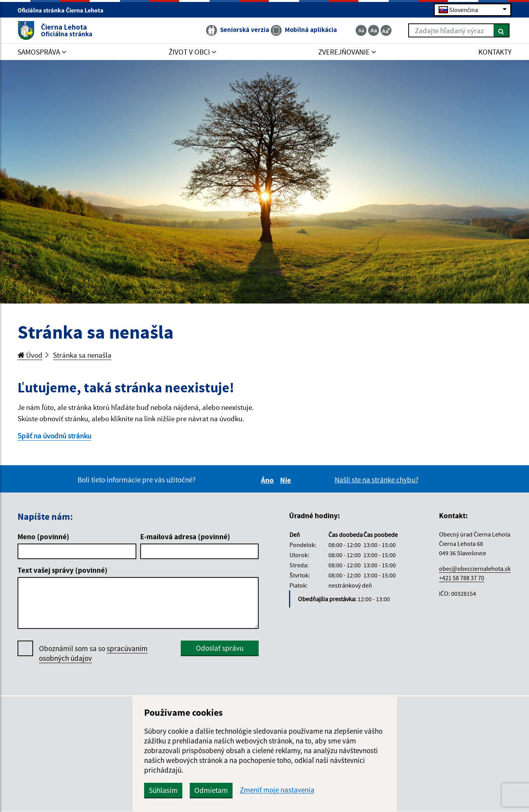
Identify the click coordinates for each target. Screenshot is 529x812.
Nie (287, 480)
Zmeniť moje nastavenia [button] (277, 790)
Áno (269, 480)
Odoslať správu (220, 648)
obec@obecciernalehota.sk (475, 568)
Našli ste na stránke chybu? (376, 480)
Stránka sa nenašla (82, 355)
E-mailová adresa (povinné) (185, 537)
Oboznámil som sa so (93, 653)
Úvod (30, 355)
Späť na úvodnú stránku (54, 436)
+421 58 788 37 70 (462, 578)
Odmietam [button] (211, 790)
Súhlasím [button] (163, 790)
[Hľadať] (502, 30)
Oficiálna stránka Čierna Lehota (64, 10)
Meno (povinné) (43, 537)
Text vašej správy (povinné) (63, 570)
